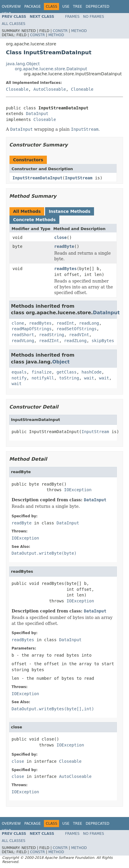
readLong (89, 323)
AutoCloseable (50, 89)
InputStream (79, 178)
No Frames (94, 17)
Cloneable (82, 89)
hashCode (91, 372)
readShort (23, 335)
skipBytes (103, 341)
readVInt (79, 335)
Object (61, 362)
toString (69, 378)
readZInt (49, 341)
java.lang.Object (23, 64)
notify (19, 378)
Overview (11, 7)
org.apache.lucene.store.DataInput (51, 69)
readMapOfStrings (32, 329)
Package (32, 7)
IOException (78, 490)
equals (19, 372)
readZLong (75, 341)
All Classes (13, 24)
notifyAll (43, 378)
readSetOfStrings (77, 329)
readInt (65, 323)
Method (79, 31)
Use (66, 7)
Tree (78, 7)
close (60, 237)
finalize (41, 372)
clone (18, 323)
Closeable (17, 89)
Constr (60, 31)
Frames (73, 17)
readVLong (23, 341)
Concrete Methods (34, 220)
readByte (64, 246)
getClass (67, 372)
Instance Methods (69, 211)
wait (89, 378)
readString (52, 335)
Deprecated (98, 7)
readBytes (66, 269)
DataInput (37, 114)
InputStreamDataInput (38, 178)
